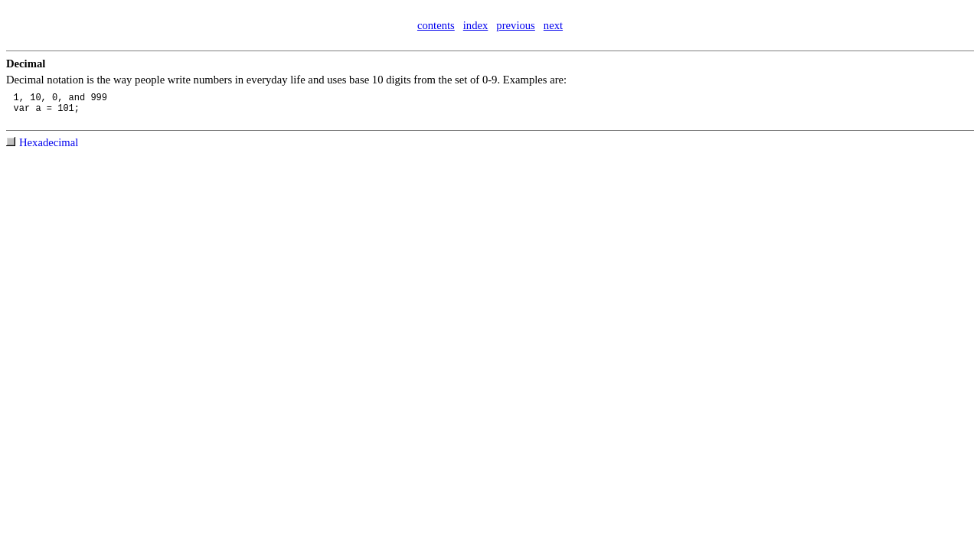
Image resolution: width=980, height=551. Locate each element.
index (476, 25)
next (553, 25)
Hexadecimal (49, 142)
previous (515, 25)
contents (436, 25)
